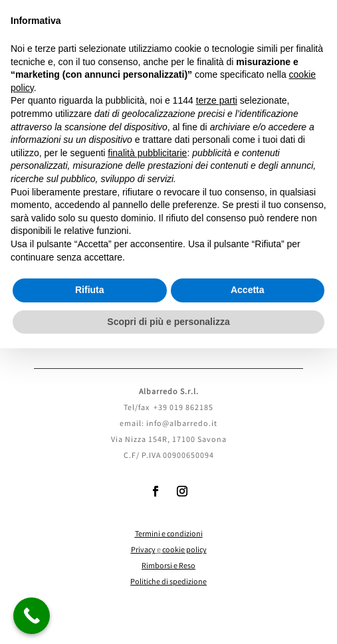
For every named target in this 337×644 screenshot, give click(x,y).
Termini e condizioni (169, 535)
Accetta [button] (248, 290)
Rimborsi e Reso (168, 567)
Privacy (143, 551)
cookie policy (184, 551)
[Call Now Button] (32, 616)
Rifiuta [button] (90, 290)
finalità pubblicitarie (147, 153)
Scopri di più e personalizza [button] (168, 322)
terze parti (217, 100)
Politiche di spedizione (168, 583)
